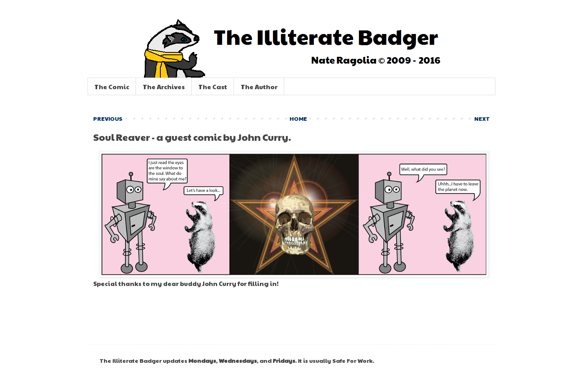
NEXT (482, 118)
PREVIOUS (108, 118)
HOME (298, 118)
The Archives (164, 87)
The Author (259, 87)
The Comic (112, 87)
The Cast (213, 87)
